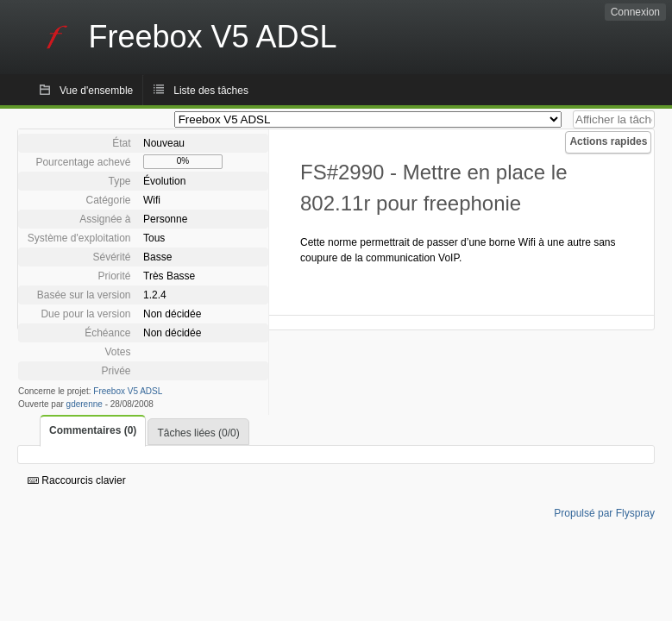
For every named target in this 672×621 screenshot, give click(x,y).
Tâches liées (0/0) (198, 433)
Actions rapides (608, 141)
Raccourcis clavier (77, 480)
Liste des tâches (211, 91)
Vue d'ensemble (96, 91)
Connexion (635, 12)
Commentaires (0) (93, 430)
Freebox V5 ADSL (128, 391)
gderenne (85, 404)
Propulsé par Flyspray (604, 513)
